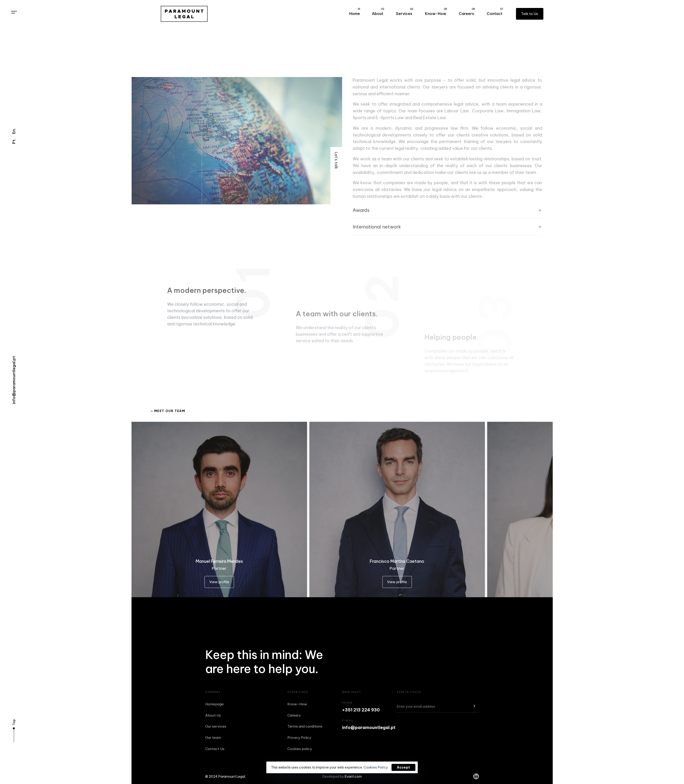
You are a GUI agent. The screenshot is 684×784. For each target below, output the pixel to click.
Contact (495, 12)
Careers (467, 12)
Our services (216, 726)
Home (355, 12)
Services (405, 12)
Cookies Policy (376, 767)
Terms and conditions (305, 726)
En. (14, 131)
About (378, 12)
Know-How (436, 12)
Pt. (14, 141)
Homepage (214, 704)
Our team (213, 738)
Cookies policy (300, 749)
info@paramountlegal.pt (14, 380)
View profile (219, 582)
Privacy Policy (299, 738)
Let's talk (336, 160)
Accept (404, 767)
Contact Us (215, 749)
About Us (213, 715)
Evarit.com (353, 777)
